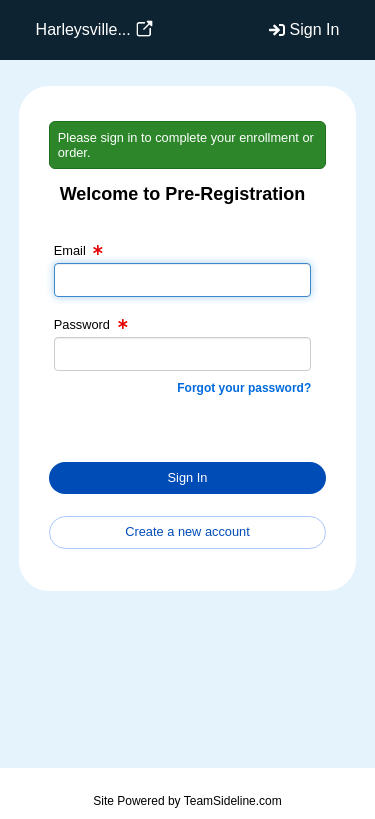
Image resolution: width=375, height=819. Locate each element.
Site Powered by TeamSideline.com (187, 801)
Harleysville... (83, 29)
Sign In (315, 29)
